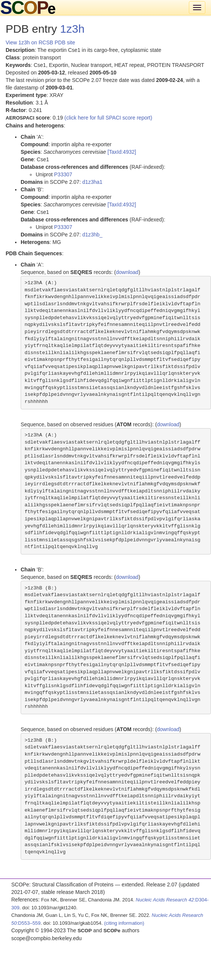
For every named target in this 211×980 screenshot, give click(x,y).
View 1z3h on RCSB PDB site (40, 42)
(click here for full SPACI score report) (109, 118)
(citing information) (124, 923)
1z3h (72, 29)
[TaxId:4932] (122, 152)
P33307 (63, 174)
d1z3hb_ (92, 235)
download (127, 272)
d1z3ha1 (92, 182)
